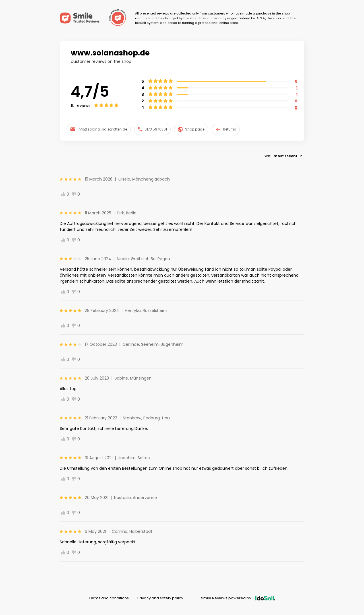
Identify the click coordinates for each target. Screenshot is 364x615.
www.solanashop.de (110, 53)
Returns (226, 129)
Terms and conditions (109, 598)
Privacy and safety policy (160, 598)
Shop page (191, 129)
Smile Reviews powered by (238, 598)
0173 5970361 (153, 129)
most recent (286, 156)
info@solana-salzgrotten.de (99, 129)
